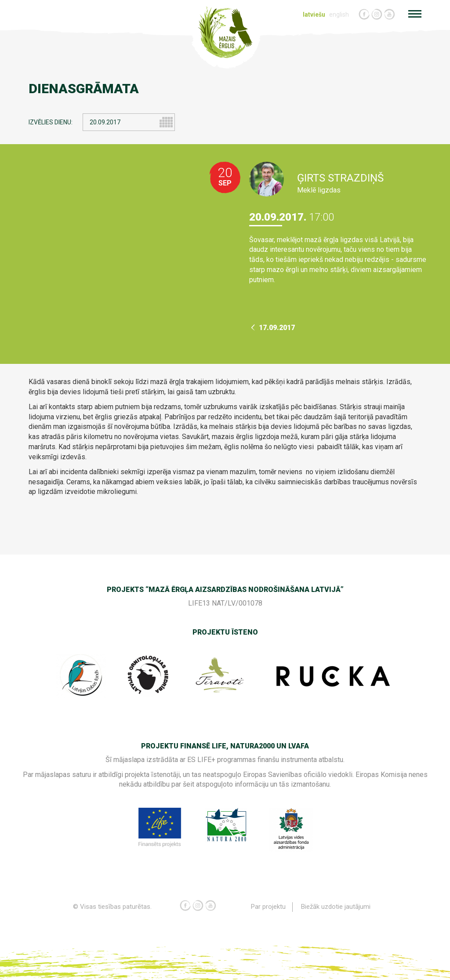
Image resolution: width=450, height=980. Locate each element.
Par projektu (268, 907)
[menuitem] (315, 15)
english (339, 15)
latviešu (314, 15)
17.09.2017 (273, 328)
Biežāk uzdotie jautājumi (336, 907)
